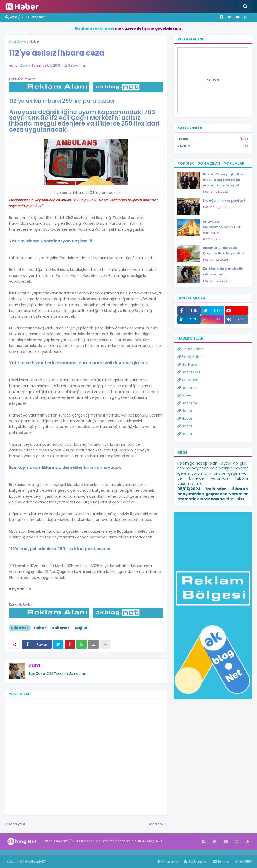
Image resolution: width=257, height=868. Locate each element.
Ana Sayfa (18, 41)
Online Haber (191, 349)
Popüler (186, 163)
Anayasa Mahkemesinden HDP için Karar (222, 227)
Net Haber (188, 364)
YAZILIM (213, 146)
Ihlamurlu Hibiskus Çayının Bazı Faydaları (223, 251)
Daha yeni (16, 824)
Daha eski (156, 824)
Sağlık (81, 628)
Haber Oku (189, 372)
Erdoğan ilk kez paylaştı (225, 201)
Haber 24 (187, 388)
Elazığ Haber (190, 357)
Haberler (61, 628)
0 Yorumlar (77, 65)
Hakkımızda (196, 861)
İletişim (221, 861)
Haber (35, 41)
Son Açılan (209, 163)
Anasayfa (168, 861)
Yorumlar (234, 163)
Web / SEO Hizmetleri (25, 17)
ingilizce (54, 852)
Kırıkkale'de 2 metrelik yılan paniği (223, 271)
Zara (34, 665)
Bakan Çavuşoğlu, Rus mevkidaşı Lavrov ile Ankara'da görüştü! (223, 180)
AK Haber (187, 380)
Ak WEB (213, 80)
